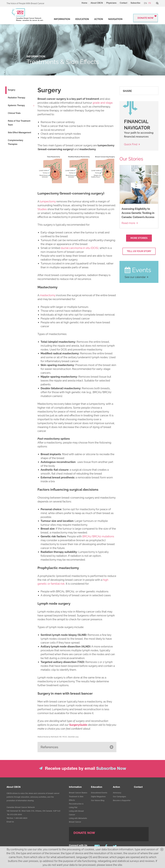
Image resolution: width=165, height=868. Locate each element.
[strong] (62, 19)
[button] (77, 747)
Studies (42, 209)
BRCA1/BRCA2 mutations (98, 536)
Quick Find (131, 144)
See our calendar (135, 277)
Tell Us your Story (139, 251)
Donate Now (146, 18)
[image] (77, 171)
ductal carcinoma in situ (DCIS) (80, 248)
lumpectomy (48, 201)
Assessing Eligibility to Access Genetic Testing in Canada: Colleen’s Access (138, 213)
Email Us (10, 822)
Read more (128, 223)
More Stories (139, 238)
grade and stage (103, 103)
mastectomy (48, 295)
